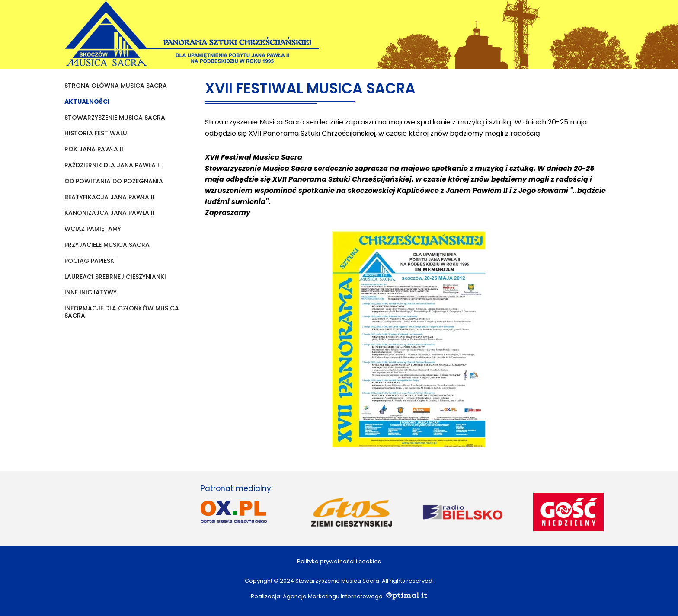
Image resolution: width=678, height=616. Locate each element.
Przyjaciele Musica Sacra (107, 245)
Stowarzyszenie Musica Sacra (115, 118)
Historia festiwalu (96, 133)
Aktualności (87, 102)
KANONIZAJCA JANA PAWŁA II (109, 213)
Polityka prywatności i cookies (339, 561)
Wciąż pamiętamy (93, 229)
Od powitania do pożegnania (114, 181)
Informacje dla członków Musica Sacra (122, 312)
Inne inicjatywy (91, 292)
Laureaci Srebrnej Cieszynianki (115, 277)
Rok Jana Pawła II (94, 149)
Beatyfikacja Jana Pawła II (109, 197)
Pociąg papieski (90, 261)
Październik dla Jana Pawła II (113, 165)
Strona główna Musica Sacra (116, 86)
